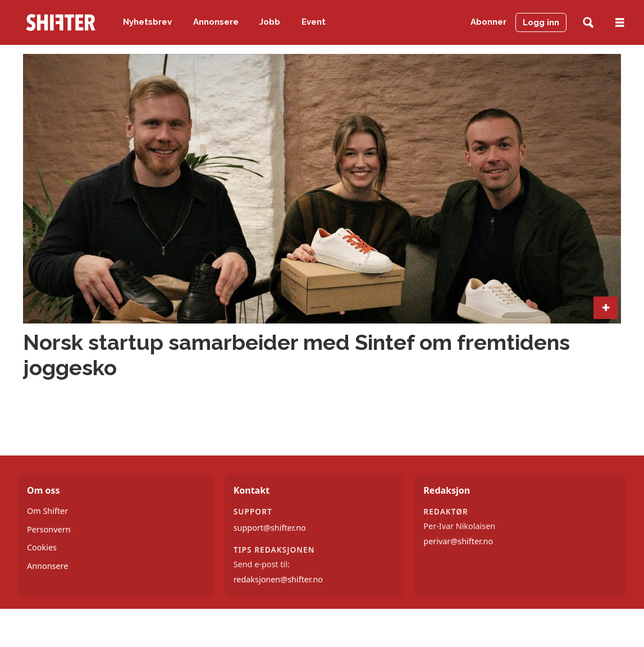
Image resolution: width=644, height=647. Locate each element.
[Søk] (588, 23)
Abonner (488, 22)
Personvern (49, 529)
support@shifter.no (270, 528)
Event (314, 22)
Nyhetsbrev (147, 22)
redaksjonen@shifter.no (278, 579)
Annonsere (216, 22)
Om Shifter (47, 511)
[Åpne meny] (620, 23)
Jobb (270, 22)
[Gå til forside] (61, 22)
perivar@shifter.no (458, 541)
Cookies (42, 547)
